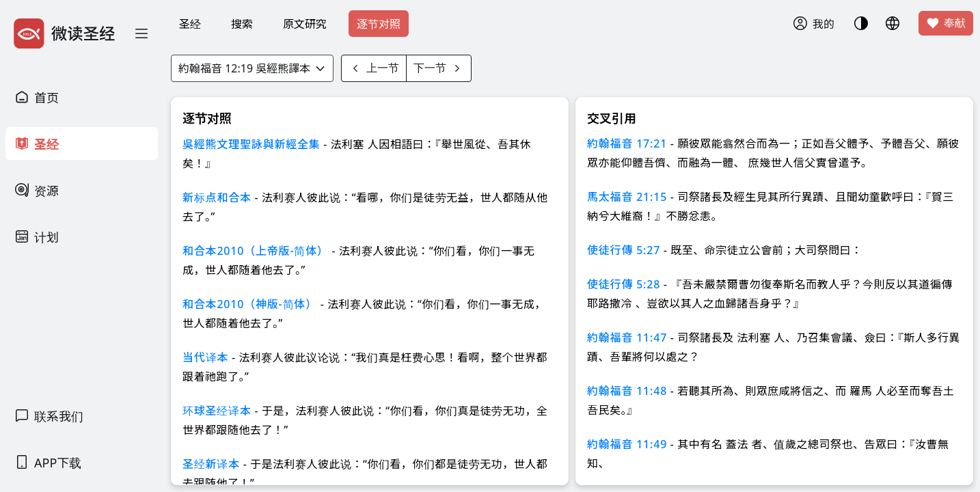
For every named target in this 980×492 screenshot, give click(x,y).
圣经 (190, 24)
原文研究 (305, 24)
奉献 (946, 23)
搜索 (242, 24)
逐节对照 (379, 24)
